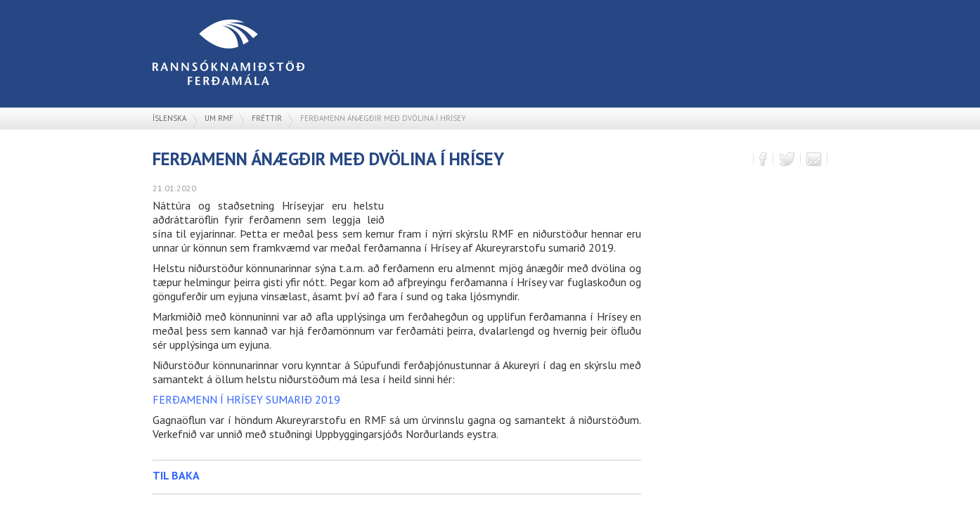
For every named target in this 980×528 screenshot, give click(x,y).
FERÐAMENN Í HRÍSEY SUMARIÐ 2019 (246, 399)
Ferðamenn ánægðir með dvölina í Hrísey (383, 118)
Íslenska (169, 118)
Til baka (176, 475)
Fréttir (267, 118)
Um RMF (219, 118)
